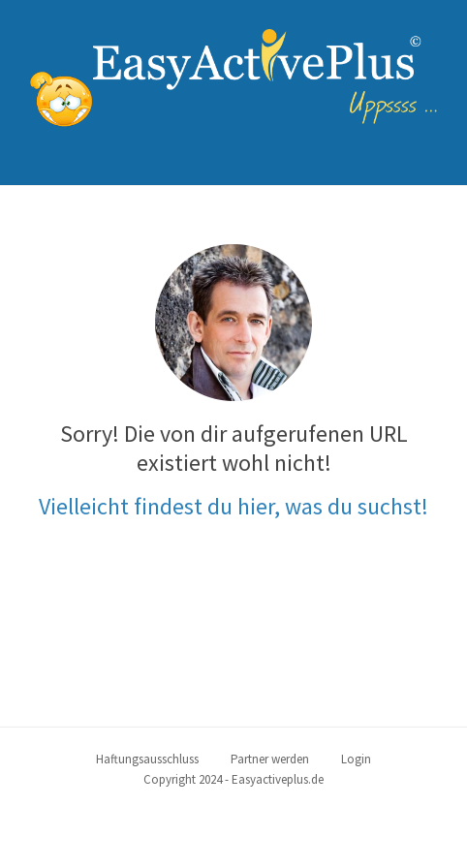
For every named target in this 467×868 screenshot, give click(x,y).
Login (356, 759)
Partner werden (270, 759)
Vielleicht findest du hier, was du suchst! (233, 506)
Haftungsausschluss (147, 759)
